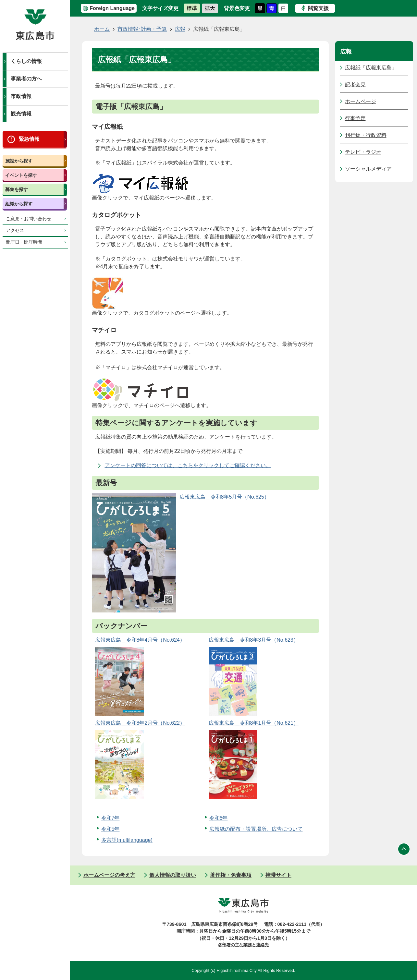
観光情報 (21, 114)
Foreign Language (112, 8)
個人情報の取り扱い (173, 875)
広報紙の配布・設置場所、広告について (256, 829)
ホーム (102, 29)
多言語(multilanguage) (127, 840)
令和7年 (110, 818)
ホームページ (361, 101)
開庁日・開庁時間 (24, 242)
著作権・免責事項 (231, 875)
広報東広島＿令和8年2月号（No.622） (140, 723)
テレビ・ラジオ (363, 152)
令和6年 (219, 818)
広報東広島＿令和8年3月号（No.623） (254, 640)
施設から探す (19, 161)
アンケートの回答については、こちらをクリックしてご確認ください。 (188, 465)
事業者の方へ (26, 79)
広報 (180, 29)
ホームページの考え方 (109, 875)
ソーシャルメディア (368, 169)
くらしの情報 (26, 61)
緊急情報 (29, 139)
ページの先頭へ (404, 849)
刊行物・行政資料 (366, 135)
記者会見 (355, 85)
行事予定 (355, 118)
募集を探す (17, 189)
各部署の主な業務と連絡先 (243, 945)
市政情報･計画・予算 (142, 29)
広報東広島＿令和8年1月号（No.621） (254, 723)
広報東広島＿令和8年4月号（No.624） (140, 640)
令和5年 (110, 829)
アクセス (15, 230)
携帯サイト (278, 875)
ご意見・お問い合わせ (29, 219)
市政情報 (21, 96)
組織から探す (19, 204)
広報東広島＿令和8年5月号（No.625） (224, 497)
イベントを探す (21, 175)
